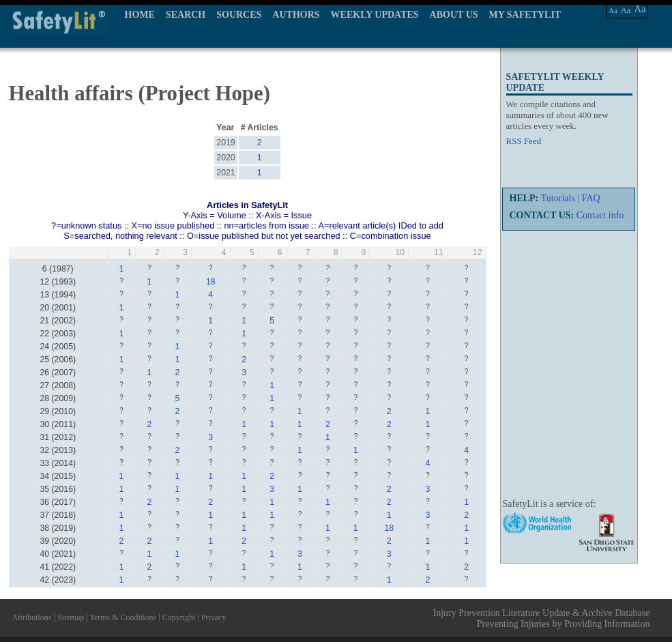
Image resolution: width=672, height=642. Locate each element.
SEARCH (186, 15)
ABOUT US (454, 15)
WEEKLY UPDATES (375, 15)
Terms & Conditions (123, 617)
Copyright (179, 617)
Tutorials (558, 198)
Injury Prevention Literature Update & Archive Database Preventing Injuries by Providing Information (542, 618)
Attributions (32, 617)
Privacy (214, 617)
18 (211, 282)
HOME (140, 15)
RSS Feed (524, 141)
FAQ (591, 198)
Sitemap (71, 617)
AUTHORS (296, 15)
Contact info (600, 215)
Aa (613, 10)
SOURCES (239, 15)
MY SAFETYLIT (525, 15)
